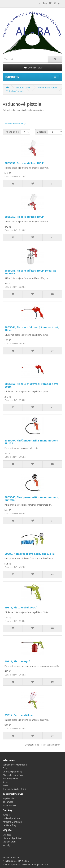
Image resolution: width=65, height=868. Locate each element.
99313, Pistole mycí (17, 661)
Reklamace (8, 802)
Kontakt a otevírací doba (15, 765)
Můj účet (7, 835)
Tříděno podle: (12, 132)
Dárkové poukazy (11, 818)
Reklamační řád (10, 779)
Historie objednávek (13, 838)
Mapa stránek (9, 805)
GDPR (5, 786)
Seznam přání (9, 842)
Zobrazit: (42, 132)
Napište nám (9, 798)
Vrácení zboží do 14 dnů (14, 789)
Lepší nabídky (9, 825)
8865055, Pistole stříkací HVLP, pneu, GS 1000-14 (30, 272)
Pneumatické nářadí (47, 88)
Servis (5, 782)
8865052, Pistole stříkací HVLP (24, 217)
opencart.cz (17, 864)
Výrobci (6, 815)
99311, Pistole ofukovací (20, 607)
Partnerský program (12, 822)
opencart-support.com (37, 864)
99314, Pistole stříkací (19, 715)
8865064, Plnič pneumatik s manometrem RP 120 (31, 442)
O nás (5, 768)
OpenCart (15, 857)
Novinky (6, 845)
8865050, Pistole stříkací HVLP (24, 163)
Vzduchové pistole (15, 91)
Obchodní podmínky (13, 775)
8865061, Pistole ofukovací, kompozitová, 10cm (32, 329)
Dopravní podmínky (12, 772)
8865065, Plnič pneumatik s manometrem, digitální (32, 499)
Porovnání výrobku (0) (16, 124)
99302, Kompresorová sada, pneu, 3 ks (30, 554)
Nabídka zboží (23, 88)
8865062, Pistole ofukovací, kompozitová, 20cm (32, 385)
